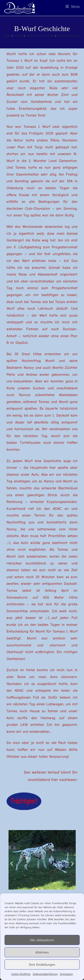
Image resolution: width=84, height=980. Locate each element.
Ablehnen (42, 952)
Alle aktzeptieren (42, 940)
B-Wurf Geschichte (69, 36)
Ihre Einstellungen (42, 965)
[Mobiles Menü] (73, 7)
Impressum (66, 974)
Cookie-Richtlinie (21, 974)
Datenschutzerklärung (45, 974)
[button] (12, 863)
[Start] (7, 36)
